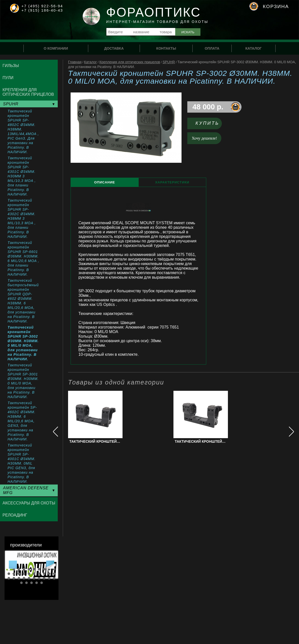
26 (34, 578)
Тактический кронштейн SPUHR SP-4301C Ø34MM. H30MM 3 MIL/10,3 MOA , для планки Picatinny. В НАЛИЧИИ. (22, 176)
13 (19, 574)
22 (14, 578)
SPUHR (169, 62)
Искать (188, 32)
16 (34, 574)
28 (44, 578)
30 (54, 578)
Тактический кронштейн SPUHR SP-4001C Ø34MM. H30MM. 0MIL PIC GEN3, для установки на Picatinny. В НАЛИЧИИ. (22, 463)
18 (44, 574)
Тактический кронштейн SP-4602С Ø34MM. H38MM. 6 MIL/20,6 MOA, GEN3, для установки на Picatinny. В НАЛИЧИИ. (22, 421)
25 (29, 578)
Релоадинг (15, 515)
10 (54, 569)
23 (19, 578)
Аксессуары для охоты (29, 503)
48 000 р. (208, 107)
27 (39, 578)
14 (24, 574)
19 (49, 574)
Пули (8, 78)
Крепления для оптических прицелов (130, 62)
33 (32, 583)
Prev (13, 565)
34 (37, 583)
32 (26, 583)
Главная (75, 62)
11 (9, 574)
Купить (207, 123)
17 (39, 574)
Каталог (90, 62)
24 (24, 578)
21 (9, 578)
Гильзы (11, 66)
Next (50, 565)
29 (49, 578)
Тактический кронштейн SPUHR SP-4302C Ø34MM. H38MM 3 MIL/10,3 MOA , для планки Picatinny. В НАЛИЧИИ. (22, 218)
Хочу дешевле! (205, 138)
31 (21, 583)
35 (42, 583)
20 (54, 574)
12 (14, 574)
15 (29, 574)
